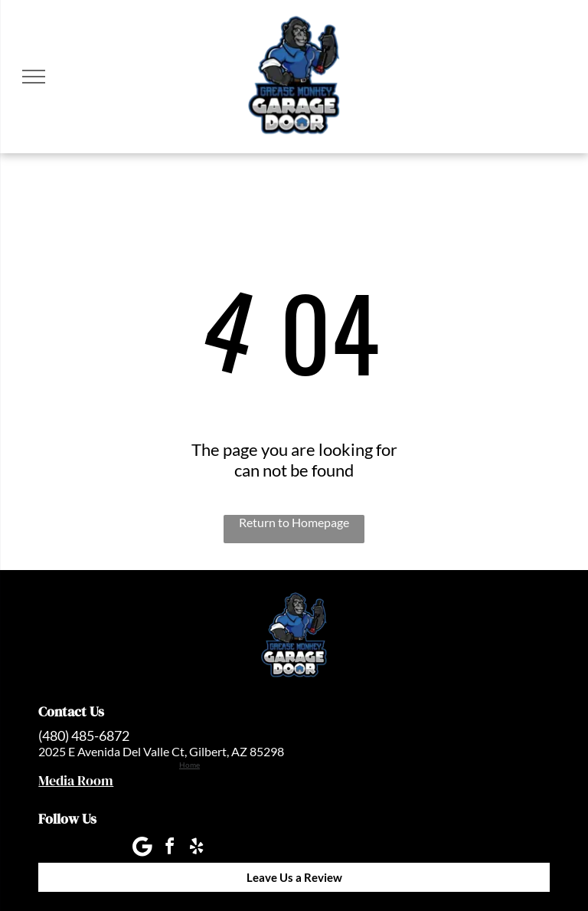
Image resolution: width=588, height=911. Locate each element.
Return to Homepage (294, 522)
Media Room (76, 780)
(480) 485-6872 (84, 736)
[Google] (142, 849)
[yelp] (196, 849)
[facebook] (169, 849)
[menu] (34, 77)
